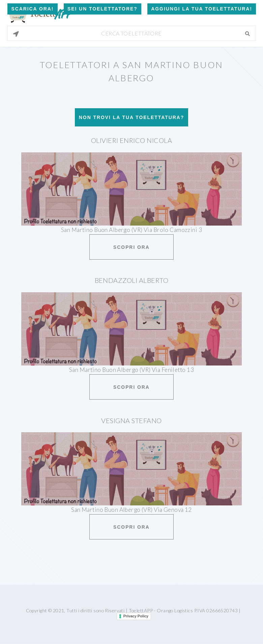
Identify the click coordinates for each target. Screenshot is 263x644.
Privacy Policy (136, 616)
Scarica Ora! (32, 9)
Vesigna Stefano (131, 420)
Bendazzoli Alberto (132, 280)
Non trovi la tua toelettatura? (131, 117)
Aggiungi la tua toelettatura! (202, 9)
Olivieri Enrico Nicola (132, 140)
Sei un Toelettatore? (103, 9)
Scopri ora (131, 247)
